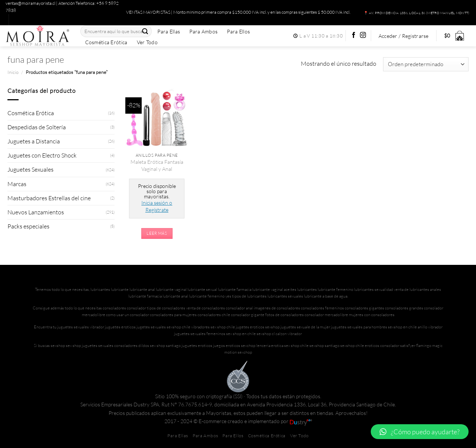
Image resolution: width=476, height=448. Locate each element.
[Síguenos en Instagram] (363, 35)
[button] (420, 432)
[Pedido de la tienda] (426, 64)
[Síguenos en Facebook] (354, 35)
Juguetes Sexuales (30, 169)
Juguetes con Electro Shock (42, 155)
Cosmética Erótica (106, 42)
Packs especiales (28, 226)
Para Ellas (169, 32)
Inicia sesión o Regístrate (157, 206)
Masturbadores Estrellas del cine (49, 198)
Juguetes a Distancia (34, 141)
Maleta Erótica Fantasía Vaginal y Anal (157, 165)
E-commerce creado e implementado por (255, 421)
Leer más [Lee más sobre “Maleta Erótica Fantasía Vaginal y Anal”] (157, 233)
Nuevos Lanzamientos (36, 212)
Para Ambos (203, 32)
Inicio (13, 72)
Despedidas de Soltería (37, 127)
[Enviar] (145, 31)
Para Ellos (238, 32)
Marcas (17, 184)
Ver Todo (147, 42)
